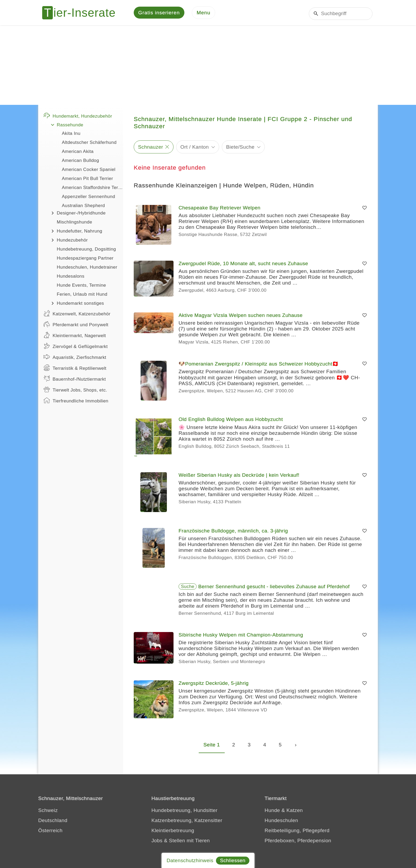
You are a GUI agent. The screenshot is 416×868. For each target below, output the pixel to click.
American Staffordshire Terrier (92, 189)
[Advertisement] (208, 66)
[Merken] (365, 209)
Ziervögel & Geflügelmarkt (76, 347)
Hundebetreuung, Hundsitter (185, 811)
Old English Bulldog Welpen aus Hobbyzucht (231, 421)
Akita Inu (71, 135)
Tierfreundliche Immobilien (76, 402)
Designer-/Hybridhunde (81, 214)
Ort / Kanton (195, 148)
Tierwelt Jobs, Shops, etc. (75, 391)
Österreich (50, 832)
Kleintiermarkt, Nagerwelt (75, 336)
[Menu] (203, 13)
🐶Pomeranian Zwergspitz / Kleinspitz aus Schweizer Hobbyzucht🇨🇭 (259, 365)
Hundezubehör (72, 241)
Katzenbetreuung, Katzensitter (187, 821)
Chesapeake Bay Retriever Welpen (220, 209)
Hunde (272, 811)
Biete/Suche (240, 148)
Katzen (295, 811)
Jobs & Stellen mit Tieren (181, 842)
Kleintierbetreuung (173, 832)
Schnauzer (150, 148)
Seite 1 (212, 746)
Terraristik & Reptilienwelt (75, 369)
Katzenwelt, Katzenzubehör (77, 315)
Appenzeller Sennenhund (88, 198)
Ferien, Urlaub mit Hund (82, 296)
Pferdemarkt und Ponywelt (76, 325)
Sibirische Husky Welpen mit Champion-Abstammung (241, 636)
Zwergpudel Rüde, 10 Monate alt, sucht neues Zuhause (243, 265)
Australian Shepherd (83, 207)
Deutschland (53, 821)
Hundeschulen (281, 821)
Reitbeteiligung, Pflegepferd (297, 832)
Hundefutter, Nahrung (79, 232)
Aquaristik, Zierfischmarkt (75, 358)
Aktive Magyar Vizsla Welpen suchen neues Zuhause (241, 317)
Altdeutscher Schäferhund (89, 144)
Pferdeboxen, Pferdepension (298, 842)
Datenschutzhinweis (190, 860)
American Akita (78, 153)
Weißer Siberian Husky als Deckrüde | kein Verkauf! (239, 476)
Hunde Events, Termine (81, 287)
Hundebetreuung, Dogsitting (86, 250)
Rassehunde (70, 126)
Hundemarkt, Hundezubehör (78, 117)
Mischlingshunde (74, 223)
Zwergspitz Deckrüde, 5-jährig (214, 684)
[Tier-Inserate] (82, 13)
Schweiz (48, 811)
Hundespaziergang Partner (85, 259)
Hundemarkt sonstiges (80, 305)
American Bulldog (80, 162)
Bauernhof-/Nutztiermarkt (75, 380)
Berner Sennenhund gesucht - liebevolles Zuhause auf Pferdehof (274, 588)
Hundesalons (71, 278)
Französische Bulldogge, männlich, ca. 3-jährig (233, 532)
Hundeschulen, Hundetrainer (87, 268)
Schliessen (233, 860)
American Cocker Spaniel (89, 171)
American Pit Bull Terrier (87, 180)
